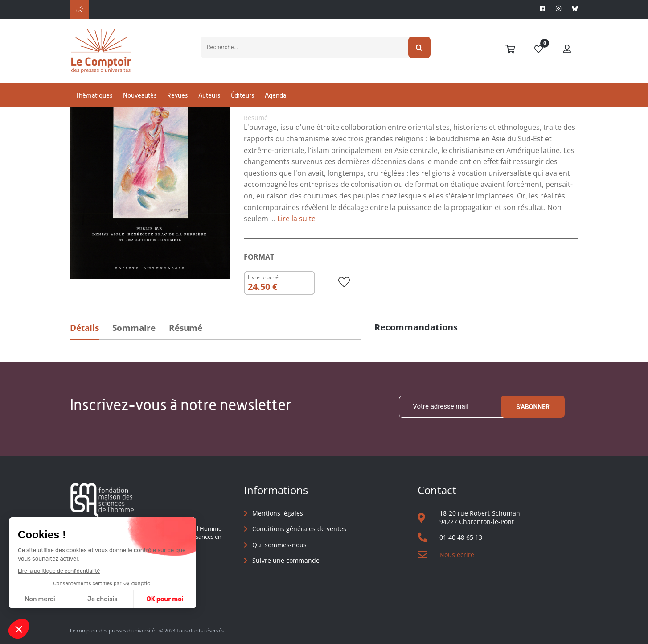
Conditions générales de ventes (299, 529)
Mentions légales (278, 513)
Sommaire (134, 328)
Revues (177, 95)
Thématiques (94, 95)
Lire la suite (296, 219)
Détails (84, 328)
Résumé (186, 328)
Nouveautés (140, 95)
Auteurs (209, 95)
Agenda (275, 95)
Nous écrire (457, 555)
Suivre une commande (286, 560)
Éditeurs (242, 95)
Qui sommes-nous (279, 545)
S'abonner (533, 407)
